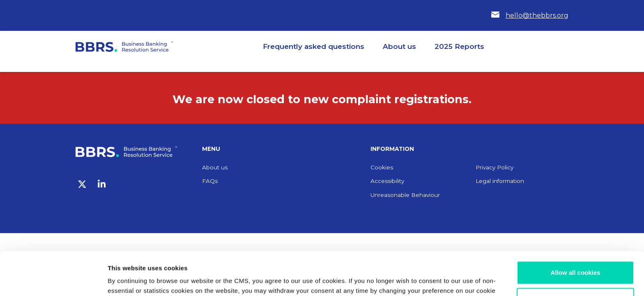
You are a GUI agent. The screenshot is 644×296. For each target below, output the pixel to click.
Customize (576, 256)
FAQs (210, 181)
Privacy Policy (494, 167)
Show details (127, 280)
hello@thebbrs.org (537, 15)
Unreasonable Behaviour (405, 195)
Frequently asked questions (314, 46)
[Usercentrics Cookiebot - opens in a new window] (53, 280)
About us (399, 46)
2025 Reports (459, 46)
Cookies (382, 167)
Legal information (500, 181)
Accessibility (387, 181)
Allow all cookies (576, 229)
